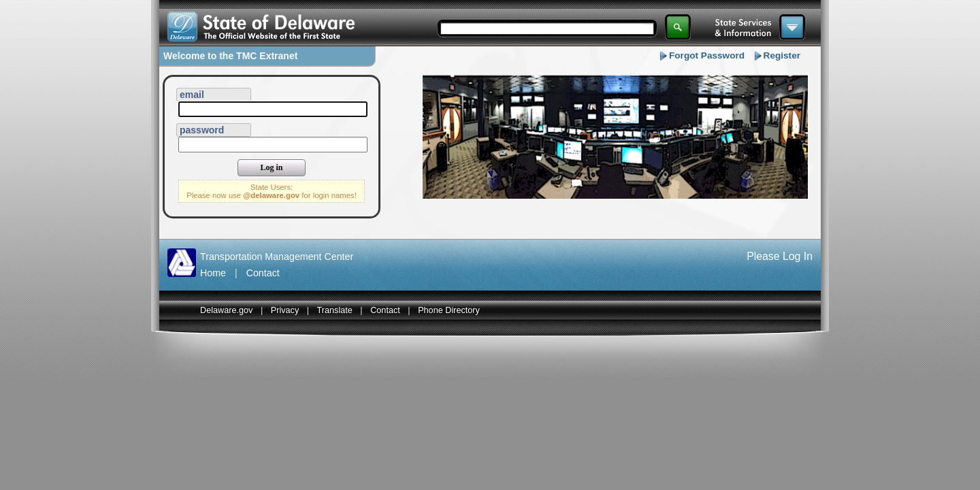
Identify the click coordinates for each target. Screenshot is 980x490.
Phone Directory (449, 310)
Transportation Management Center (277, 257)
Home (213, 273)
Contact (263, 273)
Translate (335, 310)
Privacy (285, 310)
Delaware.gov (226, 310)
